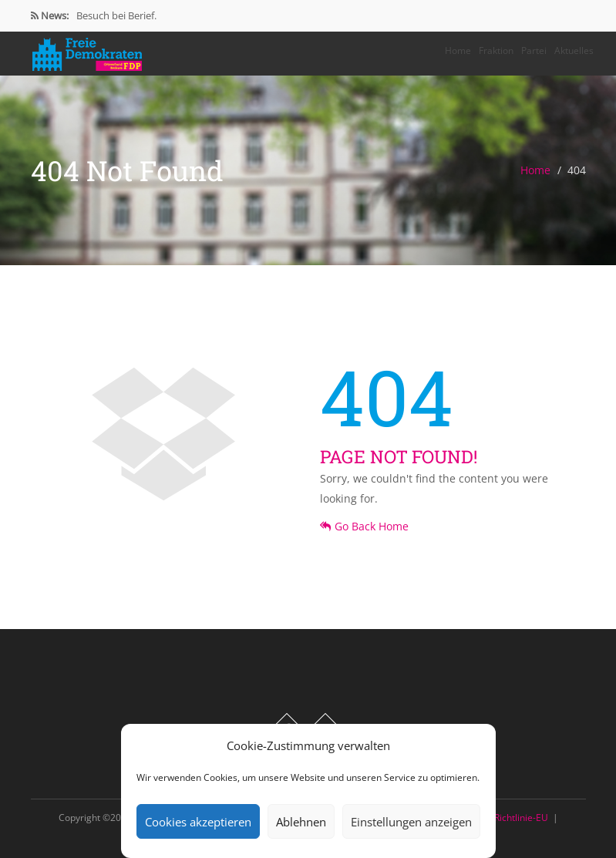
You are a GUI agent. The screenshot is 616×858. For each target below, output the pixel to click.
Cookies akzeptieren (198, 822)
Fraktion (496, 50)
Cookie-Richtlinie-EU (505, 818)
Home (458, 50)
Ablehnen (301, 822)
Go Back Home (364, 526)
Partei (534, 50)
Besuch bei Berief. (116, 15)
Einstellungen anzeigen (411, 822)
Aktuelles (574, 50)
